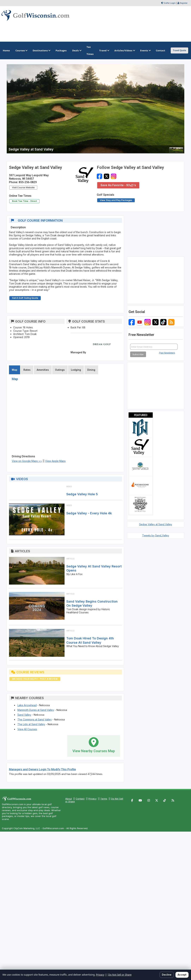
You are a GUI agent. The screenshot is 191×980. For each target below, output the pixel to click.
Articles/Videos (125, 50)
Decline (167, 975)
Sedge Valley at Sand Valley (156, 524)
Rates (27, 370)
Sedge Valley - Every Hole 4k (89, 513)
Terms (104, 799)
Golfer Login (170, 3)
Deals (77, 50)
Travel (104, 50)
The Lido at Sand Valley (31, 724)
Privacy (92, 799)
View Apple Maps (55, 461)
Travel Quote (179, 50)
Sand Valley (24, 715)
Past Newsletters (167, 353)
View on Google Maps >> (27, 461)
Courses (21, 50)
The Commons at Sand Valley (35, 719)
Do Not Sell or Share (120, 975)
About (69, 799)
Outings (60, 370)
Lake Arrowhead (27, 705)
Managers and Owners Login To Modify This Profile (42, 769)
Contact (80, 799)
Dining (91, 370)
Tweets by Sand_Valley (156, 535)
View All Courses (27, 729)
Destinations (41, 50)
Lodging (76, 370)
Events (145, 50)
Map (15, 370)
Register (184, 3)
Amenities (43, 370)
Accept (182, 975)
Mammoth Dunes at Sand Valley (36, 710)
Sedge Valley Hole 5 (82, 494)
